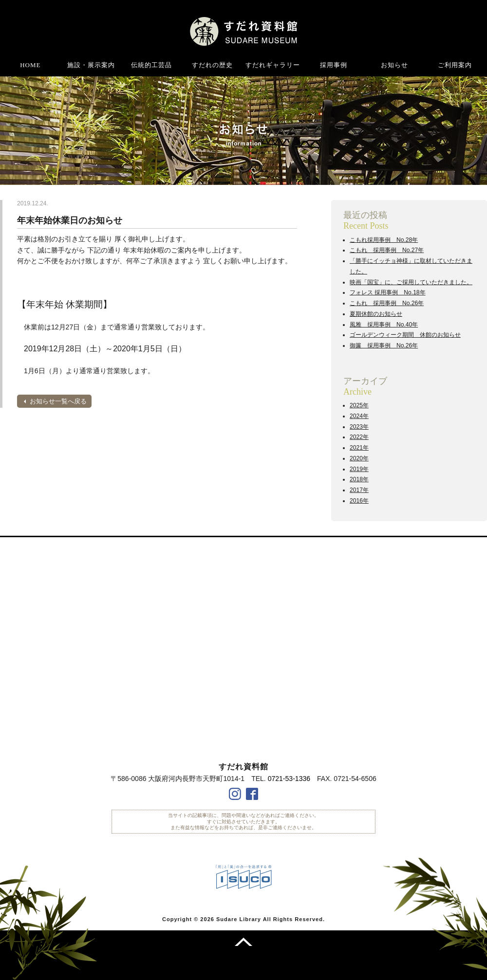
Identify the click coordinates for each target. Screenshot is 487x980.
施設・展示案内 (91, 65)
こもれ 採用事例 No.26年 (387, 303)
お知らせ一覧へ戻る (58, 401)
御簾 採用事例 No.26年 (384, 345)
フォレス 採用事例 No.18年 (388, 292)
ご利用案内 (455, 65)
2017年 (359, 490)
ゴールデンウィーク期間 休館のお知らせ (405, 335)
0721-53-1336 (289, 779)
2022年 (359, 437)
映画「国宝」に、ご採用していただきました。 (411, 282)
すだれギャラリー (273, 65)
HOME (30, 65)
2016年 (359, 501)
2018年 (359, 479)
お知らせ (394, 65)
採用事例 (334, 65)
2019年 (359, 469)
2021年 (359, 448)
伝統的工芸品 (151, 65)
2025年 (359, 405)
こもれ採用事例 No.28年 (384, 240)
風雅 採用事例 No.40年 (384, 325)
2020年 (359, 458)
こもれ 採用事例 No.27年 (387, 250)
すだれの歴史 (212, 65)
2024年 (359, 416)
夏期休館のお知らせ (376, 314)
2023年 (359, 427)
